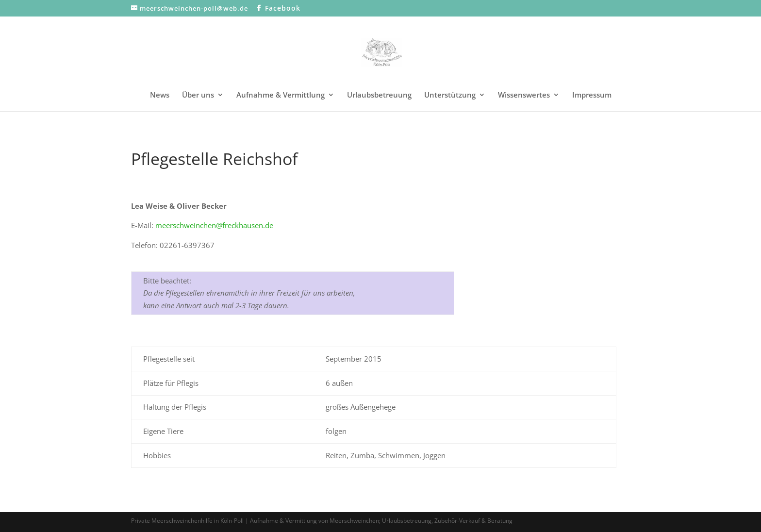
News (160, 95)
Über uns (198, 95)
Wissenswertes (524, 95)
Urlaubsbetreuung (379, 95)
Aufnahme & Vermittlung (281, 95)
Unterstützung (450, 95)
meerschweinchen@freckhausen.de (214, 225)
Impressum (592, 95)
